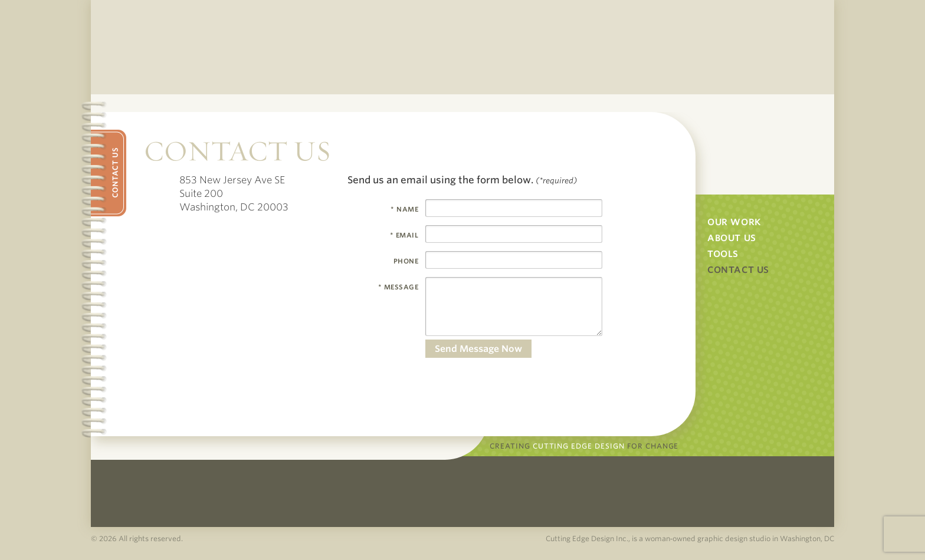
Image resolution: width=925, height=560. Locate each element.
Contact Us (738, 270)
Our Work (734, 222)
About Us (732, 238)
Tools (723, 254)
